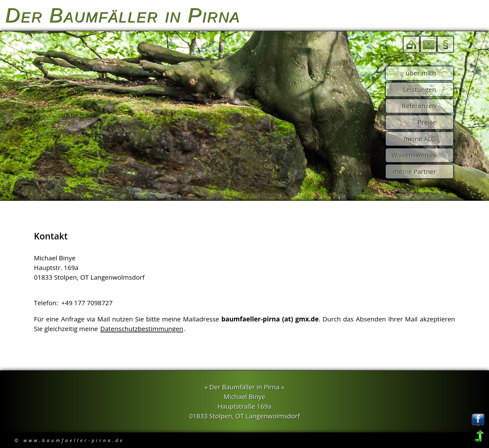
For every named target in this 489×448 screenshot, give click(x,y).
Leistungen (420, 89)
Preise (427, 122)
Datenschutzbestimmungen (142, 329)
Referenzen (419, 106)
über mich (421, 73)
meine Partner (414, 171)
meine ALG (420, 139)
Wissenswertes (414, 155)
